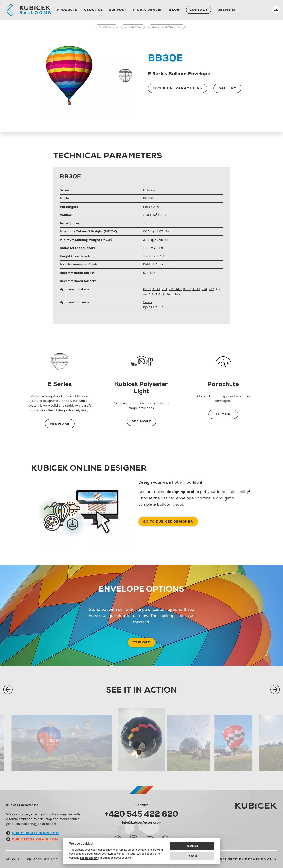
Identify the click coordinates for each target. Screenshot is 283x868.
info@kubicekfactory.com (142, 823)
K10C (147, 289)
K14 (146, 273)
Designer (227, 10)
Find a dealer (148, 10)
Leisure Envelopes (166, 27)
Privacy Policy (42, 859)
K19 (154, 294)
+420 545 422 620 (141, 814)
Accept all (192, 846)
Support (118, 10)
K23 (178, 294)
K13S (196, 289)
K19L (162, 294)
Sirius (147, 302)
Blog (174, 10)
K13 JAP (175, 289)
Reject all (192, 856)
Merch (13, 859)
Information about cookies (115, 858)
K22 (170, 294)
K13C (187, 289)
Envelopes (133, 27)
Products (67, 10)
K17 (153, 273)
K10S (156, 289)
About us (93, 10)
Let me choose (89, 858)
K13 (164, 289)
